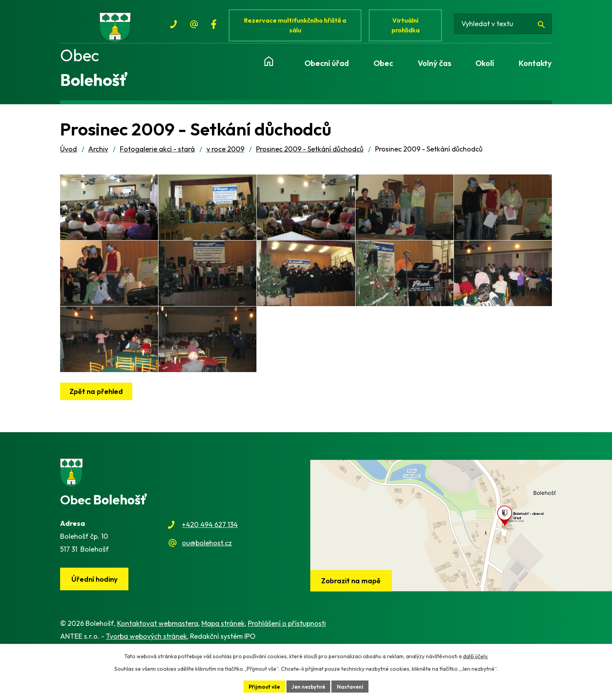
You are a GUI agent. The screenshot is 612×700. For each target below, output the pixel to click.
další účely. (476, 655)
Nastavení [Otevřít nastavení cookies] (352, 686)
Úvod (68, 154)
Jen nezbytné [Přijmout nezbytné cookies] (309, 686)
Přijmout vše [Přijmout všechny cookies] (263, 686)
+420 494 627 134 (210, 567)
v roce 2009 (225, 154)
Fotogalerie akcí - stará (157, 154)
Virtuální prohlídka (409, 26)
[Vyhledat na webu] (506, 27)
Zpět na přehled (97, 434)
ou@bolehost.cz (207, 585)
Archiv (98, 154)
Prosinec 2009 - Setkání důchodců (310, 154)
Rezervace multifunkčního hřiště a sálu (297, 26)
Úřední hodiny (96, 622)
